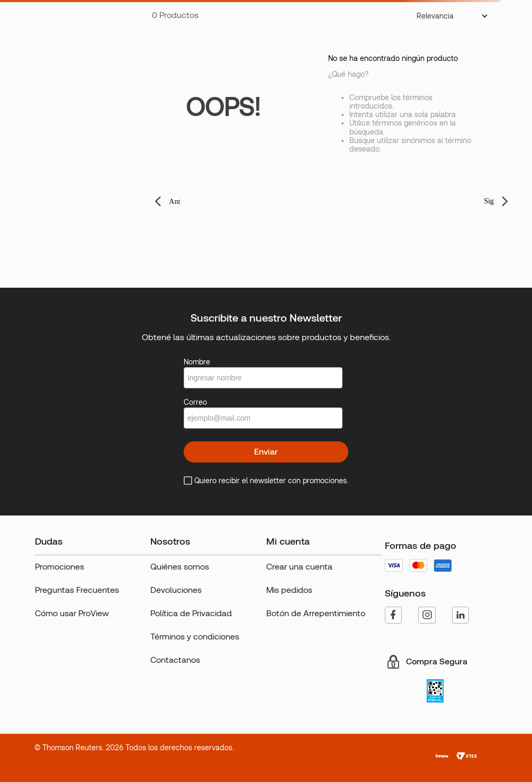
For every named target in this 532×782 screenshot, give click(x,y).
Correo (195, 402)
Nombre (197, 362)
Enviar (266, 452)
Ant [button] (174, 202)
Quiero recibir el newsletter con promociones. (271, 481)
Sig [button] (489, 201)
